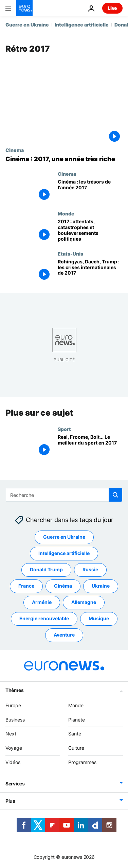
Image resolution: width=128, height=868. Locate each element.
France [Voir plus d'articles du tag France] (26, 586)
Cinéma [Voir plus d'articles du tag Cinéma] (63, 586)
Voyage (14, 748)
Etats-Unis (70, 254)
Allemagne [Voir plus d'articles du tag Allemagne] (84, 602)
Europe (13, 705)
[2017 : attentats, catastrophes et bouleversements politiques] (90, 231)
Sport (64, 429)
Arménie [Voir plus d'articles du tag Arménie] (42, 602)
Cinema (15, 150)
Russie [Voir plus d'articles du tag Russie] (90, 569)
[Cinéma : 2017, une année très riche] (64, 159)
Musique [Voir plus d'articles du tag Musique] (99, 618)
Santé (75, 734)
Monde (66, 213)
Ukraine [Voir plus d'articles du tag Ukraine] (101, 586)
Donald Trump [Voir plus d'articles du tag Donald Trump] (46, 569)
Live (112, 8)
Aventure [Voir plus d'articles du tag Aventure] (64, 635)
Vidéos (13, 762)
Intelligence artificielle (82, 25)
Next (11, 734)
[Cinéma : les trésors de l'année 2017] (90, 191)
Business (15, 719)
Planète (77, 719)
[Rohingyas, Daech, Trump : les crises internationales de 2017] (90, 271)
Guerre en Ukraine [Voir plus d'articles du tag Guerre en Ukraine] (64, 537)
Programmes (82, 762)
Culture (76, 748)
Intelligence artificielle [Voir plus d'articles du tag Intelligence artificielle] (64, 553)
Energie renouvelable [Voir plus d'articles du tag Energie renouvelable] (44, 618)
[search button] (115, 495)
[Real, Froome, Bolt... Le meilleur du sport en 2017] (90, 446)
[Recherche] (64, 495)
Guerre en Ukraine (27, 25)
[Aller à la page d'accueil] (24, 8)
